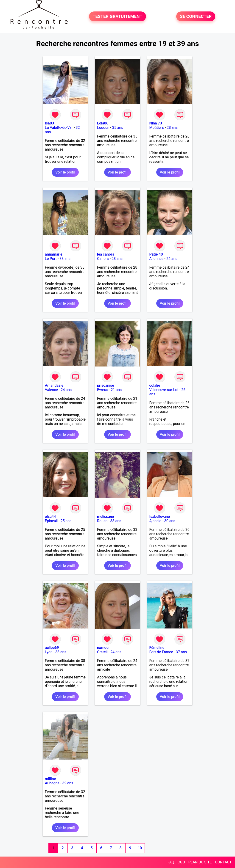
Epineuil (51, 521)
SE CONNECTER (196, 16)
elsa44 (50, 517)
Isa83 (50, 123)
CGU (181, 862)
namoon (104, 648)
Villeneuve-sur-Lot (164, 390)
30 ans (170, 521)
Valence (52, 390)
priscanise (106, 385)
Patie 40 (156, 254)
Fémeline (157, 648)
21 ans (116, 390)
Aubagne (52, 783)
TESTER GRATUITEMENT (118, 16)
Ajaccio (155, 521)
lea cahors (106, 254)
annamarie (54, 254)
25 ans (66, 521)
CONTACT (223, 862)
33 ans (116, 521)
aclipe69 (52, 648)
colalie (155, 385)
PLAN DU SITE (200, 862)
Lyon (49, 652)
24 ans (172, 259)
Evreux (102, 390)
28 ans (172, 128)
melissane (105, 517)
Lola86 (103, 123)
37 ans (181, 652)
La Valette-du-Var (59, 128)
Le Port (51, 259)
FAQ (171, 862)
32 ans (68, 783)
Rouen (102, 521)
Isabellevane (160, 517)
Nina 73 (156, 123)
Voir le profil (65, 172)
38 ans (65, 259)
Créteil (102, 652)
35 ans (118, 128)
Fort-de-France (161, 652)
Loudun (103, 128)
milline (50, 779)
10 (140, 848)
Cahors (103, 259)
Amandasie (54, 385)
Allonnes (157, 259)
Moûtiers (157, 128)
